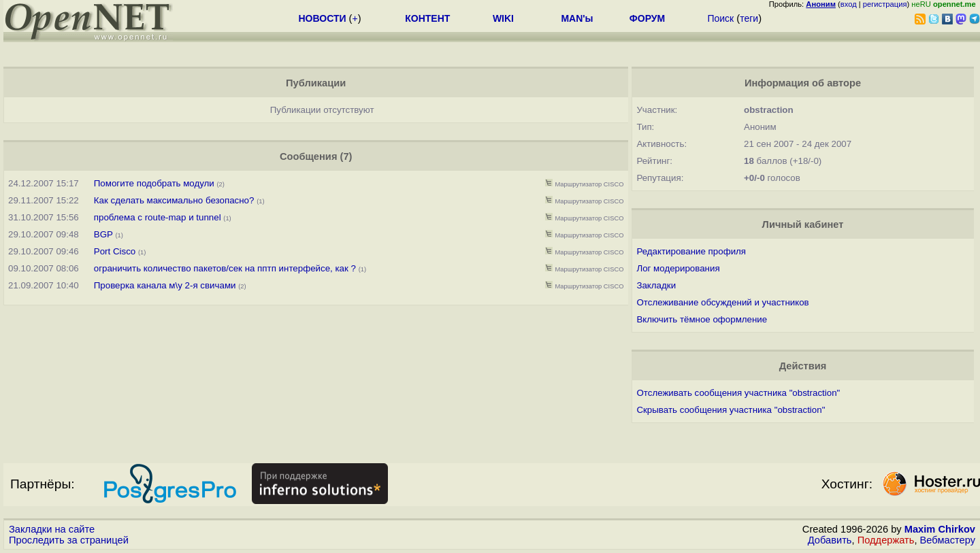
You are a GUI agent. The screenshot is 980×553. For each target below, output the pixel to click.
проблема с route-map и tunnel (158, 217)
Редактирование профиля (691, 251)
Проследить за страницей (69, 540)
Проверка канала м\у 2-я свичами (165, 285)
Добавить (830, 540)
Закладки (656, 285)
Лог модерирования (678, 268)
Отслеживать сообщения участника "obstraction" (738, 393)
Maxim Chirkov (940, 529)
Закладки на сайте (52, 529)
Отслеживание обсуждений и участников (722, 302)
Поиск (720, 18)
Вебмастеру (948, 540)
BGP (103, 234)
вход (849, 4)
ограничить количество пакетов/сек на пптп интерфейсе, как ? (225, 268)
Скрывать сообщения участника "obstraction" (731, 410)
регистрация (885, 4)
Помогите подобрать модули (154, 183)
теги (749, 18)
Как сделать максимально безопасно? (174, 200)
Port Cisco (115, 251)
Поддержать (886, 540)
